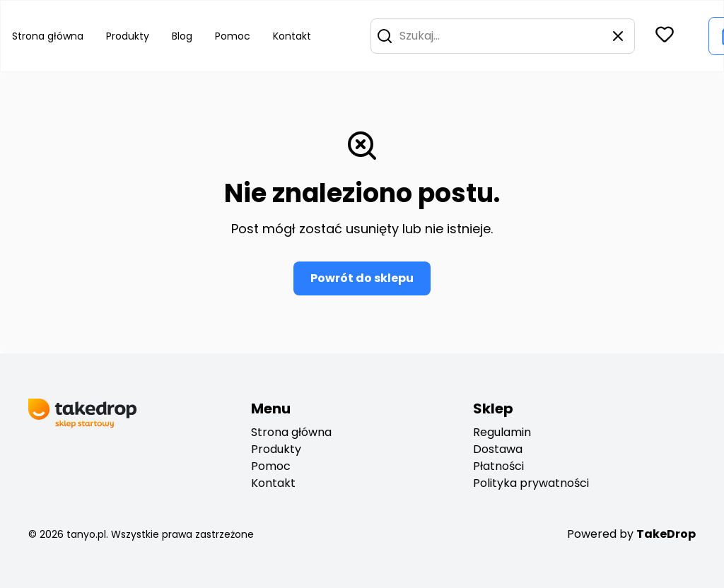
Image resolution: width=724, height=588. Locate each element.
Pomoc (271, 466)
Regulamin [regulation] (502, 432)
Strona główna (291, 432)
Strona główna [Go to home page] (48, 36)
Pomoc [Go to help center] (233, 36)
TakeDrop (666, 534)
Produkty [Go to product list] (128, 36)
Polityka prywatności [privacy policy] (531, 483)
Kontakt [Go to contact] (292, 36)
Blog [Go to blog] (182, 36)
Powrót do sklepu (362, 278)
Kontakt (273, 483)
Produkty (276, 449)
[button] (385, 36)
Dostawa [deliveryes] (498, 449)
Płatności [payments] (498, 466)
